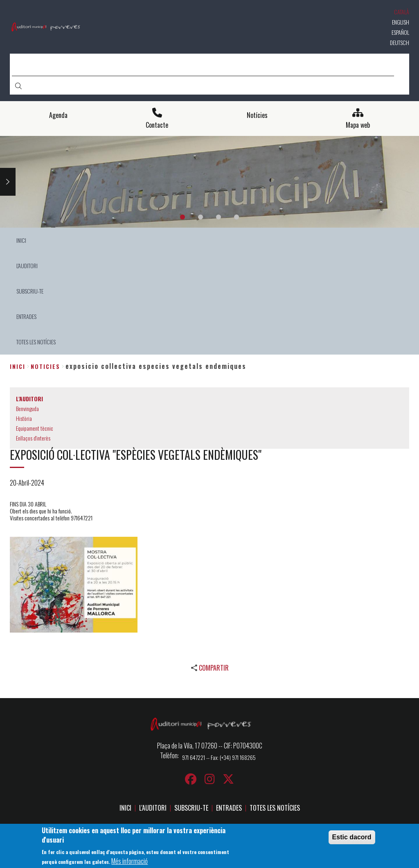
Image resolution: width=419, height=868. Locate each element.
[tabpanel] (209, 182)
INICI (125, 808)
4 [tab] (237, 217)
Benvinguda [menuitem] (27, 408)
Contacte (157, 125)
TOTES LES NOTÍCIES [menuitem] (36, 342)
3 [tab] (219, 217)
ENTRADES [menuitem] (26, 316)
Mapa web (358, 125)
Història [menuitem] (24, 418)
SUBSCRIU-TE (191, 808)
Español (400, 32)
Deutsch (400, 42)
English (401, 22)
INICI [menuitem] (21, 240)
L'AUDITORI (153, 808)
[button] (74, 585)
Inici (18, 366)
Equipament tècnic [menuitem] (35, 428)
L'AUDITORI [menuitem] (27, 266)
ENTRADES (229, 808)
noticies (45, 366)
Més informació (130, 861)
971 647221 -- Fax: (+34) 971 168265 (219, 757)
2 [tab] (200, 217)
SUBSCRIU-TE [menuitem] (30, 291)
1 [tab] (182, 217)
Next (8, 182)
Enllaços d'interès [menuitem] (33, 438)
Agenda (58, 115)
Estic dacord (352, 838)
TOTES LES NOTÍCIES (275, 808)
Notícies (257, 115)
